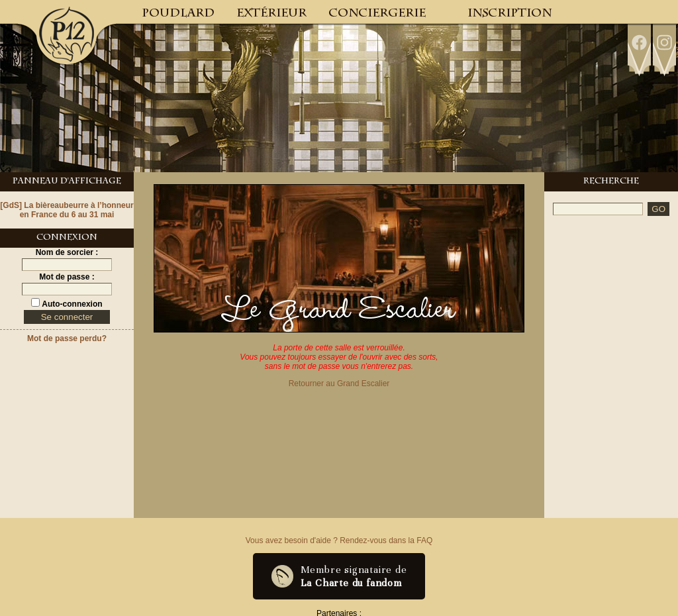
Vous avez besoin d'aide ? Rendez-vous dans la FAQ (339, 540)
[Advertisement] (611, 268)
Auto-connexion (71, 304)
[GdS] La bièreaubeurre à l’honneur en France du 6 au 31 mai (67, 210)
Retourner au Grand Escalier (339, 384)
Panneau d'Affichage (67, 182)
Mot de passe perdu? (67, 338)
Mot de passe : (67, 277)
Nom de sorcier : (67, 252)
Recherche (611, 182)
